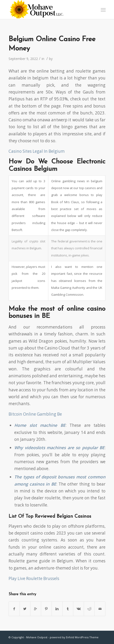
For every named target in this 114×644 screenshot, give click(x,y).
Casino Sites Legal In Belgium (37, 151)
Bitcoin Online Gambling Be (35, 414)
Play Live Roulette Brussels (34, 578)
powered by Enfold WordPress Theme (74, 637)
